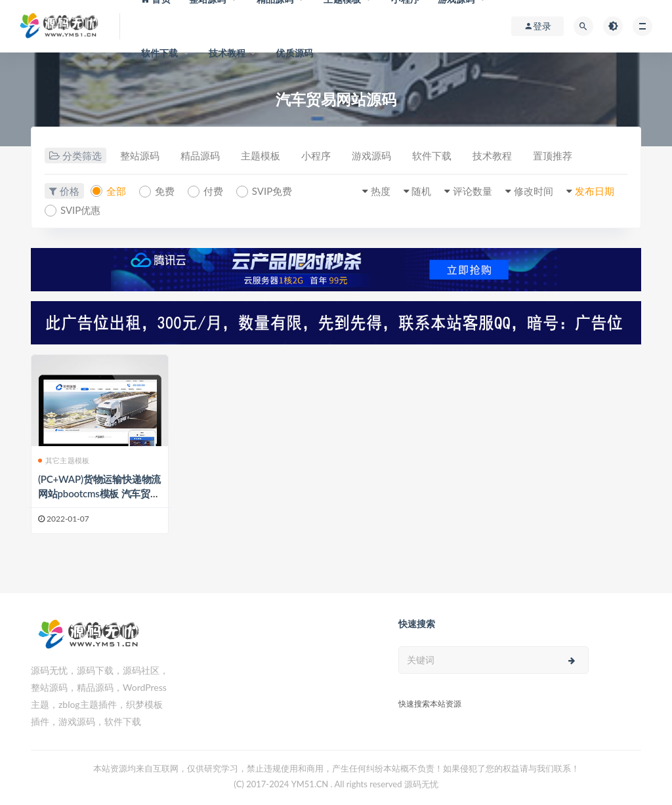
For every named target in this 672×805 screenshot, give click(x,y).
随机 (421, 191)
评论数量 (472, 191)
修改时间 (534, 191)
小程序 (316, 155)
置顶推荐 (553, 155)
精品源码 (200, 155)
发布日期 (595, 191)
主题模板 (261, 155)
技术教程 (227, 53)
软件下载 (160, 53)
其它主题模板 (64, 460)
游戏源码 (371, 155)
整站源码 (140, 155)
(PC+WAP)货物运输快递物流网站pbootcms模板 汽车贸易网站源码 (99, 493)
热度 (381, 191)
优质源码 (294, 53)
